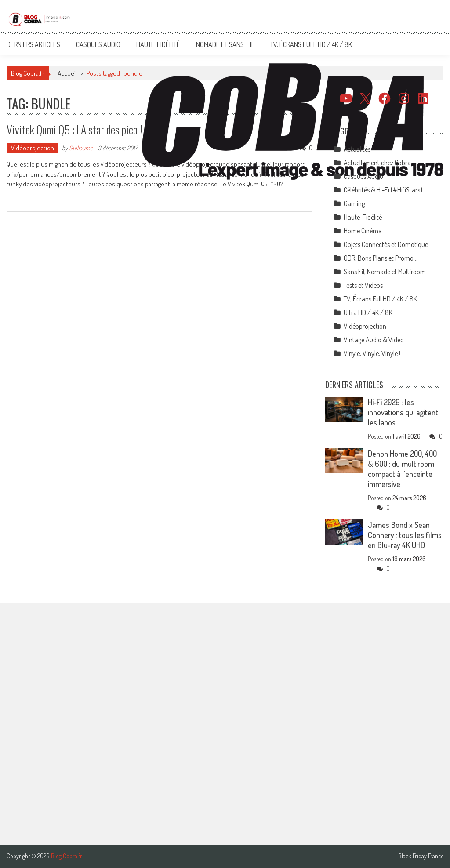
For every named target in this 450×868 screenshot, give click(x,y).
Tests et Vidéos (363, 285)
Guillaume (81, 148)
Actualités (357, 149)
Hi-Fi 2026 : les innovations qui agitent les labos (403, 412)
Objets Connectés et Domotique (386, 244)
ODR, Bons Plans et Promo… (381, 258)
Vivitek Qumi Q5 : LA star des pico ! (74, 129)
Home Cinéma (363, 231)
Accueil (67, 73)
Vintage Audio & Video (374, 340)
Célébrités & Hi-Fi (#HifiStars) (383, 190)
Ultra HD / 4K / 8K (368, 312)
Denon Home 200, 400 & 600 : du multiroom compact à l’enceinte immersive (402, 469)
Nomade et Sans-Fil (225, 44)
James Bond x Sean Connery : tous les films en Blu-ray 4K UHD (405, 535)
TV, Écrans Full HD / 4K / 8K (311, 44)
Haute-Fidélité (158, 44)
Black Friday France (421, 856)
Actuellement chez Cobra (377, 163)
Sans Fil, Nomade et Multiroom (385, 272)
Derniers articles (33, 44)
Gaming (354, 203)
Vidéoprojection (33, 148)
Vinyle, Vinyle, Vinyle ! (372, 353)
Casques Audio (98, 44)
